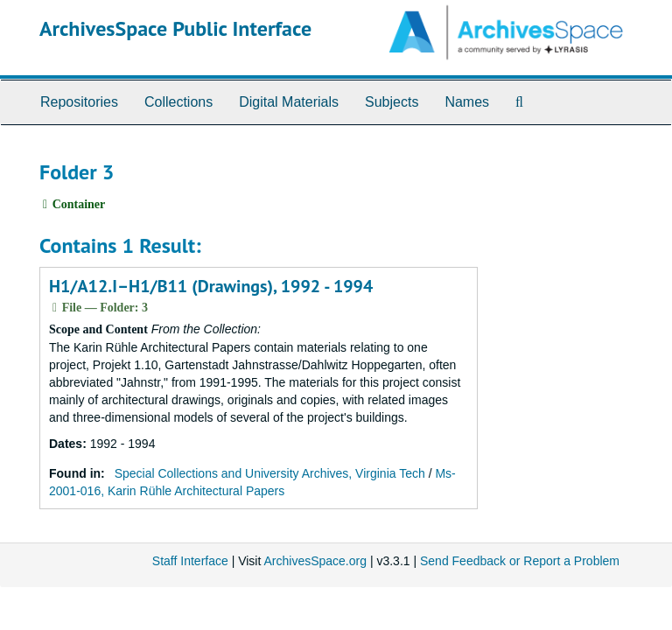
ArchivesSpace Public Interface (175, 28)
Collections (178, 102)
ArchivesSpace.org (315, 561)
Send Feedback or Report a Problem (520, 561)
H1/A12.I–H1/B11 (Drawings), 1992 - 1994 (211, 286)
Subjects (392, 102)
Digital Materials (289, 102)
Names (467, 102)
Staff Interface (190, 561)
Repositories (79, 102)
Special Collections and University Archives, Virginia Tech (270, 473)
